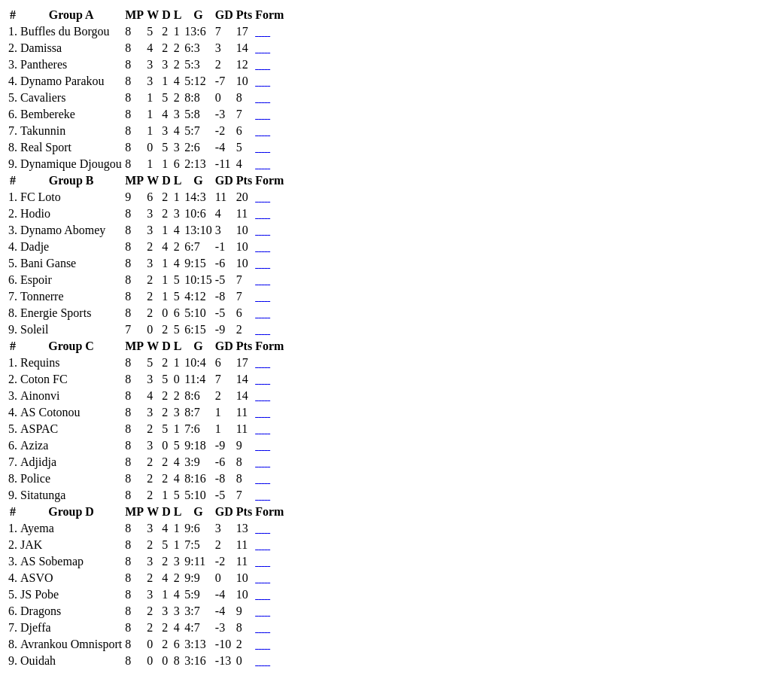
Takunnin (43, 131)
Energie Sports (56, 313)
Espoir (36, 280)
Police (35, 478)
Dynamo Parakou (62, 81)
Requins (40, 362)
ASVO (37, 578)
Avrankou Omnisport (71, 644)
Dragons (41, 611)
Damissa (41, 48)
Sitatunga (43, 495)
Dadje (35, 247)
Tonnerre (42, 296)
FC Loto (41, 197)
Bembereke (48, 114)
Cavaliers (43, 97)
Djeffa (36, 627)
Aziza (34, 445)
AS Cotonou (50, 412)
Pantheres (44, 64)
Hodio (35, 213)
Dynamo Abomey (63, 230)
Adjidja (38, 462)
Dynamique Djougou (71, 164)
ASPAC (39, 429)
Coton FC (44, 379)
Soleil (34, 329)
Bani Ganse (48, 263)
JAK (31, 545)
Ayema (37, 528)
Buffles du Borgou (65, 31)
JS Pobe (40, 594)
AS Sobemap (52, 561)
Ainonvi (40, 396)
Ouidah (38, 661)
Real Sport (46, 147)
